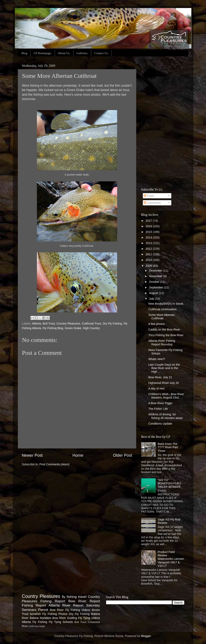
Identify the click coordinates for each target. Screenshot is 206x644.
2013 (149, 243)
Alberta (37, 324)
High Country (91, 328)
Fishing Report (34, 605)
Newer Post (32, 455)
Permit (43, 610)
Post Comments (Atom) (55, 464)
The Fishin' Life (158, 409)
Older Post (122, 455)
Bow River (57, 610)
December (156, 271)
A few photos (156, 324)
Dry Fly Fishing (112, 324)
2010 (149, 260)
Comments (152, 203)
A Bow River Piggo (160, 403)
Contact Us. (101, 53)
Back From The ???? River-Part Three (168, 447)
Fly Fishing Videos (78, 610)
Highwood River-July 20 (163, 383)
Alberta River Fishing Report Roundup (162, 342)
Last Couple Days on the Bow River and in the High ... (164, 368)
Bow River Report (84, 601)
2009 (149, 266)
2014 (149, 237)
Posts (149, 196)
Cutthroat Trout (91, 324)
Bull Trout (49, 324)
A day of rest (156, 388)
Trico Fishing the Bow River (166, 335)
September (156, 287)
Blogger (146, 636)
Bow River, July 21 (160, 377)
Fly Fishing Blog (53, 328)
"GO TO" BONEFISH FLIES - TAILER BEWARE (170, 483)
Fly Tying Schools (61, 622)
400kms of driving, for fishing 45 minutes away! (166, 416)
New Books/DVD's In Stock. (166, 304)
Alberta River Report (66, 605)
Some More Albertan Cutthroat (161, 317)
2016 (149, 226)
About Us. (64, 53)
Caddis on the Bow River (164, 330)
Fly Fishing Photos (55, 614)
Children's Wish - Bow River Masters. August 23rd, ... (166, 396)
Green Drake (73, 328)
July (152, 299)
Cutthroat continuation (162, 309)
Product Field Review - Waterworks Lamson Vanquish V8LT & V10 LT (171, 559)
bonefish (35, 614)
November (156, 276)
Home (78, 455)
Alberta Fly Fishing (35, 622)
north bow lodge (37, 626)
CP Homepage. (43, 53)
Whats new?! (157, 359)
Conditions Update (160, 424)
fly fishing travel (74, 597)
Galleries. (82, 53)
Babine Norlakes (40, 618)
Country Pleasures (68, 324)
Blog (24, 53)
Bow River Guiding (65, 618)
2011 (149, 254)
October (155, 282)
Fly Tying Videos (89, 618)
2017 (149, 221)
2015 (149, 232)
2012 (149, 249)
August (154, 293)
